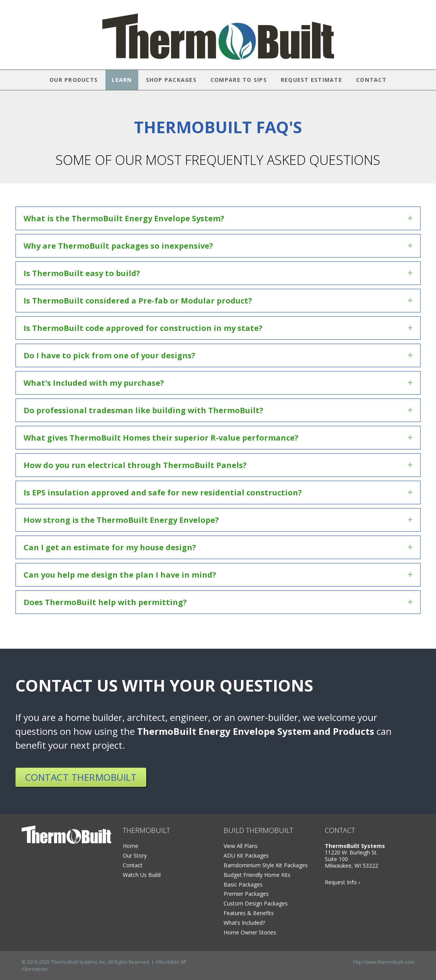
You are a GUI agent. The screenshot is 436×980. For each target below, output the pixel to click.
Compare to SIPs (239, 80)
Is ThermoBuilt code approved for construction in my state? (143, 328)
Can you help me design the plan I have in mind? (120, 575)
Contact (371, 80)
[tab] (218, 218)
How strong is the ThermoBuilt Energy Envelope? (121, 520)
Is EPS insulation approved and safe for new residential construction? (163, 493)
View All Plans (241, 846)
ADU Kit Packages (246, 855)
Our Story (135, 855)
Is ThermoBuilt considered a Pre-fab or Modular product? (138, 301)
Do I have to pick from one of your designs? (109, 355)
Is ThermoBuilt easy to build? (82, 273)
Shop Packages (171, 80)
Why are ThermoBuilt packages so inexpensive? (118, 246)
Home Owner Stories (250, 932)
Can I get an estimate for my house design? (110, 547)
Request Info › (342, 882)
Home (131, 846)
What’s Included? (244, 923)
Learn (122, 80)
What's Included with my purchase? (94, 383)
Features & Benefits (249, 913)
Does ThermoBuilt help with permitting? (105, 602)
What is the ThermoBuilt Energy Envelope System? (124, 218)
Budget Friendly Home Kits (257, 875)
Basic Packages (243, 884)
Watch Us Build (142, 875)
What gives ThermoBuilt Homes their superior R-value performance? (161, 438)
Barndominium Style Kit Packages (266, 865)
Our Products (74, 80)
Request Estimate (311, 80)
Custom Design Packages (256, 903)
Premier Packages (246, 894)
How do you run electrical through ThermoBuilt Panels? (135, 465)
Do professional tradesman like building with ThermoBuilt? (143, 410)
